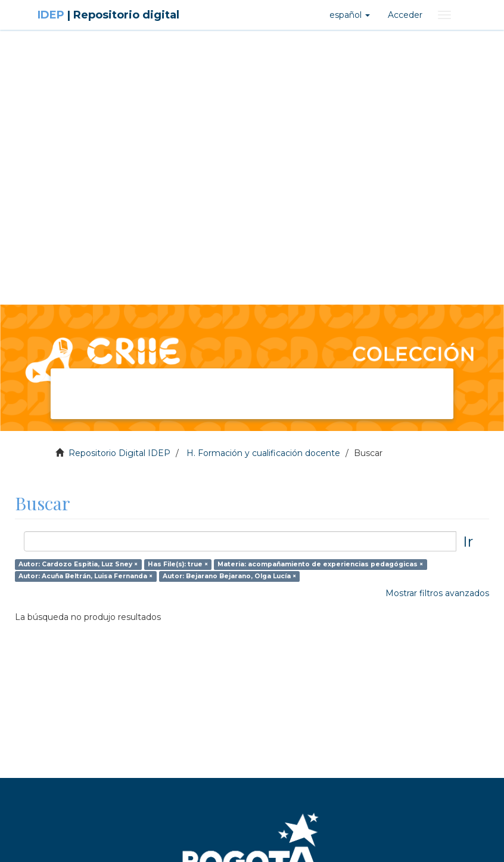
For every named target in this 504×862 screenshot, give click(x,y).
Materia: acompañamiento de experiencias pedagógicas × (320, 564)
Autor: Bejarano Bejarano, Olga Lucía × (229, 576)
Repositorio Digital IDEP (119, 453)
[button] (350, 15)
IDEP (108, 15)
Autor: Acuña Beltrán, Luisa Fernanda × (85, 576)
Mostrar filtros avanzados (437, 593)
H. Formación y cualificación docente (263, 453)
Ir (468, 541)
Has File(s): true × (178, 564)
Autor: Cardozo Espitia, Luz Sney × (78, 564)
